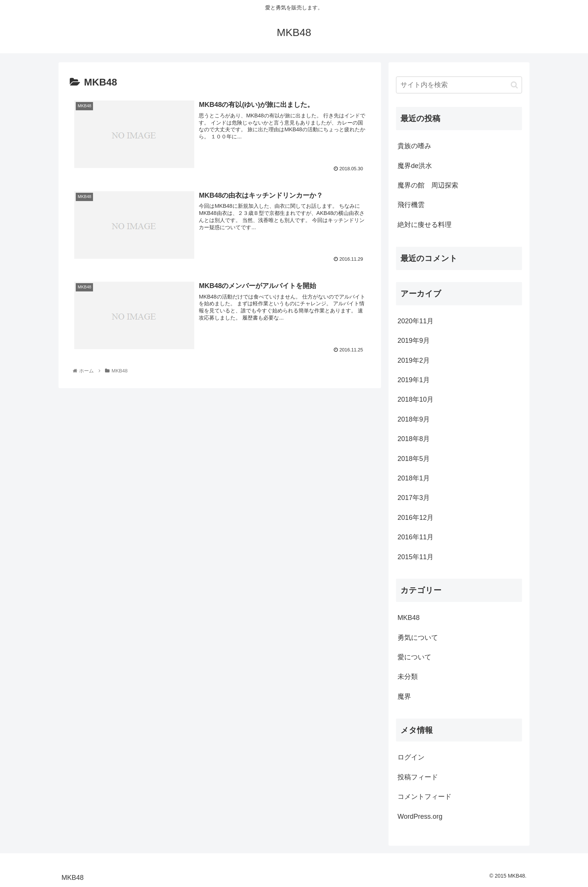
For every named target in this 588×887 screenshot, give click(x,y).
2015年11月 (415, 557)
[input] (459, 85)
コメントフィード (424, 797)
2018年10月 (415, 399)
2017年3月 (414, 498)
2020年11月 (415, 321)
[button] (514, 85)
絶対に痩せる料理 (424, 225)
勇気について (418, 638)
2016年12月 (415, 518)
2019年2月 (414, 360)
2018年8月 (414, 439)
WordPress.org (420, 816)
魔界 (404, 696)
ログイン (411, 757)
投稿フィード (418, 777)
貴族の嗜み (414, 146)
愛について (414, 657)
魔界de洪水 (415, 166)
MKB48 (409, 618)
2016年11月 (415, 537)
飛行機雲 (411, 205)
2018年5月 (414, 459)
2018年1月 (414, 478)
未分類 (408, 677)
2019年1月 (414, 380)
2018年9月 (414, 419)
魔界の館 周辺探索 (428, 185)
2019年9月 (414, 341)
